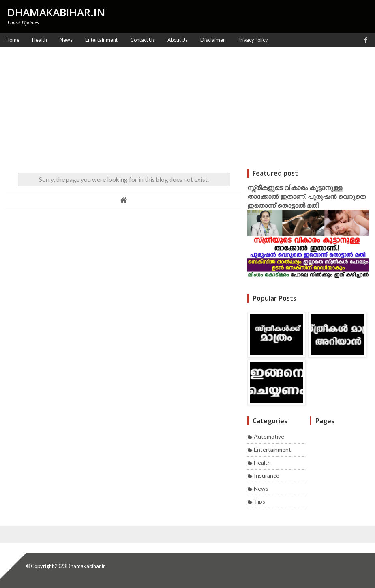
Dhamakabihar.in (86, 566)
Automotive (269, 436)
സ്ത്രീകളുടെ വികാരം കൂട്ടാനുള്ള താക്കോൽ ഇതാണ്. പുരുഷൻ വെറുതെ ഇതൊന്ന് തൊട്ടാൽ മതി (306, 196)
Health (262, 462)
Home (13, 40)
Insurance (267, 475)
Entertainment (272, 449)
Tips (259, 501)
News (261, 488)
